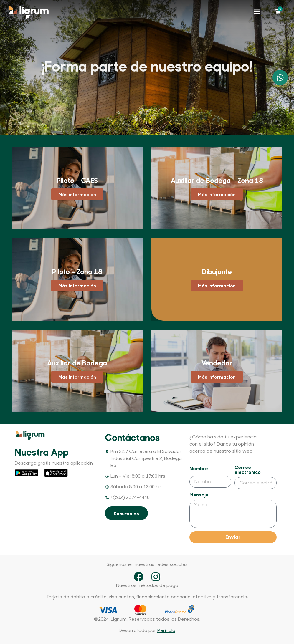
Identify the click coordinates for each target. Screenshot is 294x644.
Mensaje (199, 495)
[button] (257, 12)
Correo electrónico (248, 470)
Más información (77, 194)
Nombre (199, 469)
